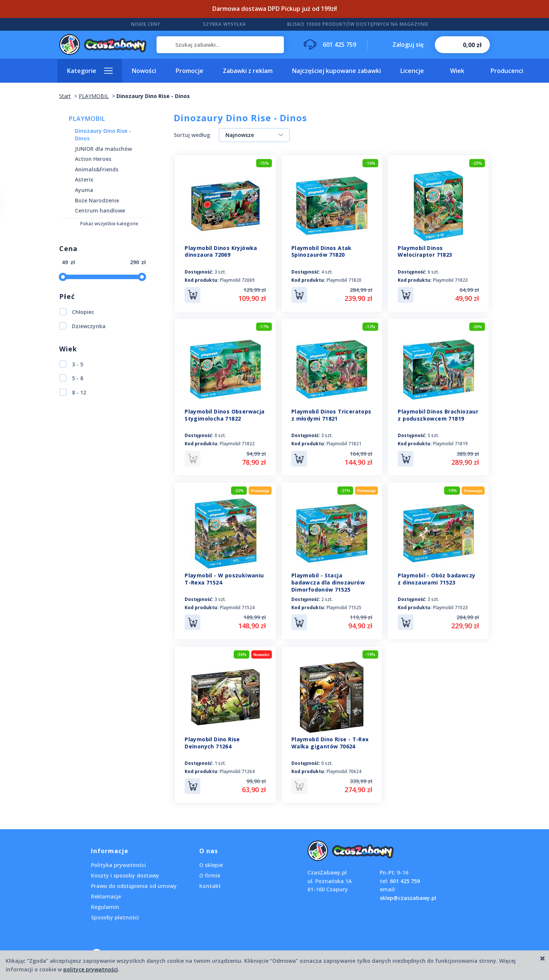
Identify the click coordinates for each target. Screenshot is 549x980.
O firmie (210, 873)
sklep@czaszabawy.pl (408, 895)
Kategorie (82, 71)
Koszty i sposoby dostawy (125, 873)
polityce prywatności (91, 969)
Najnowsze (240, 135)
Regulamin (105, 904)
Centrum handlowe (100, 210)
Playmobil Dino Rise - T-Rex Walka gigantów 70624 (330, 741)
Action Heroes (93, 159)
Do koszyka (192, 295)
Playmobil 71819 (450, 443)
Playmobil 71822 (237, 443)
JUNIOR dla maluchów (103, 149)
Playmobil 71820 (344, 280)
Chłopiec (77, 312)
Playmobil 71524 (237, 606)
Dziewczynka (82, 326)
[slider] (63, 277)
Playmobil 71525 (344, 606)
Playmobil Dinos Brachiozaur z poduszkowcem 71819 (438, 415)
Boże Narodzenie (97, 200)
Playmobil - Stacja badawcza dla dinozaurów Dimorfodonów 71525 (328, 581)
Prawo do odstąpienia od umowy (134, 883)
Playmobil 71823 (450, 280)
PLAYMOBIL (87, 119)
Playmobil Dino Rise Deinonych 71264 (212, 741)
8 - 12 (73, 392)
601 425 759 (405, 878)
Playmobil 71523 (450, 606)
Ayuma (84, 190)
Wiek (457, 71)
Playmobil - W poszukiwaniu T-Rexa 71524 (224, 578)
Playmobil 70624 (344, 770)
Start (65, 96)
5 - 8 (71, 378)
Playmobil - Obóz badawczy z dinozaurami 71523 (436, 578)
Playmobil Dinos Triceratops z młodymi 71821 (331, 415)
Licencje (412, 71)
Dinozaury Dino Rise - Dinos (103, 135)
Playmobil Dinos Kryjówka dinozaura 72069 (221, 251)
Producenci (507, 71)
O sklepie (211, 862)
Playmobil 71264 (237, 770)
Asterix (84, 179)
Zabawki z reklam (248, 71)
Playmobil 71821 (344, 443)
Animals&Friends (97, 169)
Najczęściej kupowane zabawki (336, 71)
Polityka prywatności (119, 862)
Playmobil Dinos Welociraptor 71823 (425, 251)
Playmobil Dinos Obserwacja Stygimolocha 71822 (225, 415)
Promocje (189, 71)
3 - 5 (71, 364)
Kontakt (210, 883)
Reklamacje (106, 894)
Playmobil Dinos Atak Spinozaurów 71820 (321, 251)
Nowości (144, 71)
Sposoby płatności (115, 915)
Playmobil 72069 (237, 280)
